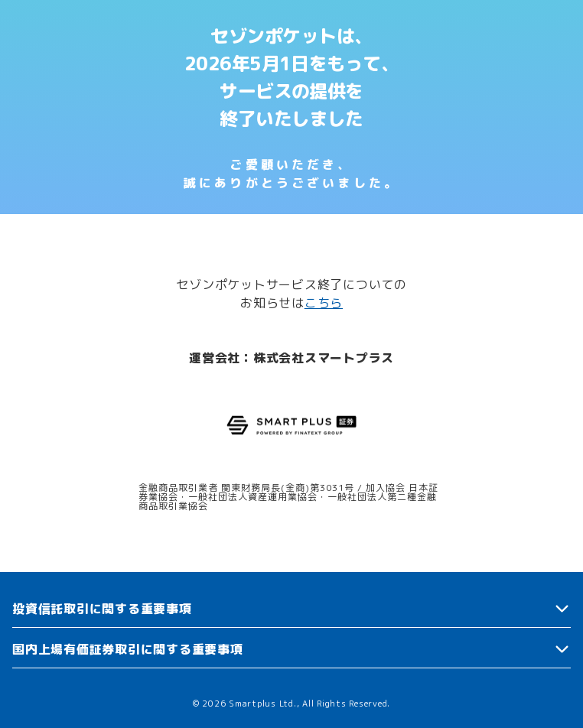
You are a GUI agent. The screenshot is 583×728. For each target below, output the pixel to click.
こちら (324, 303)
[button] (291, 609)
